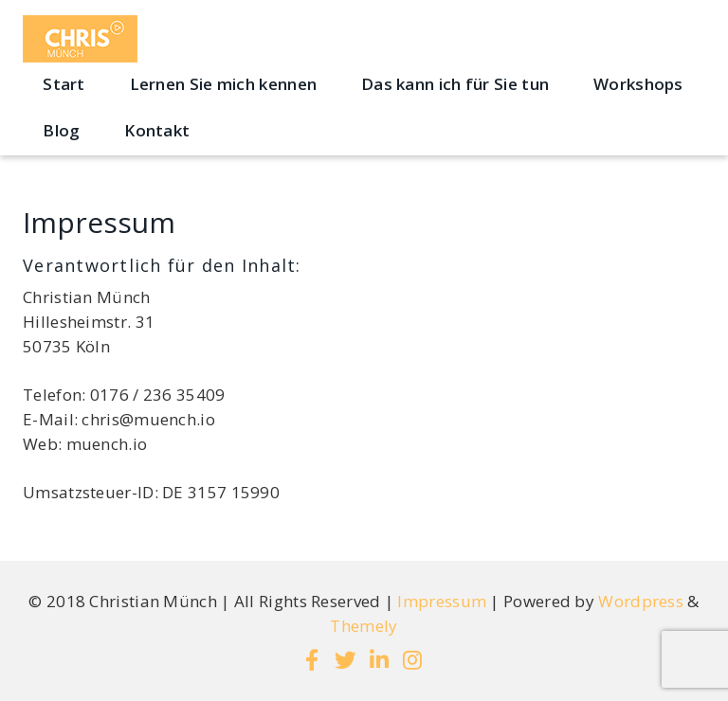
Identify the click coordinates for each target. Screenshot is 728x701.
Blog (61, 130)
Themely (364, 626)
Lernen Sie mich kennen (224, 84)
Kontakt (157, 130)
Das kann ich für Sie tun (455, 84)
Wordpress (641, 601)
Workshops (638, 84)
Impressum (442, 601)
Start (64, 84)
